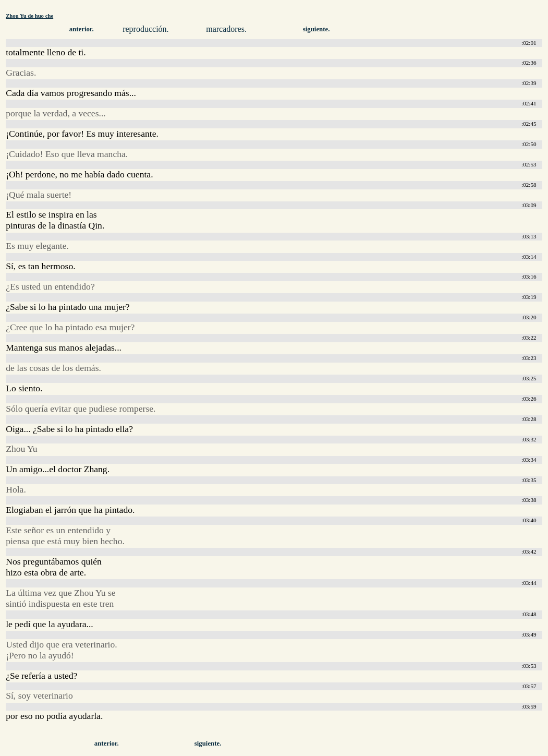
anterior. (82, 29)
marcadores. (226, 29)
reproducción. (145, 29)
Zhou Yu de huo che (29, 16)
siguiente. (316, 29)
